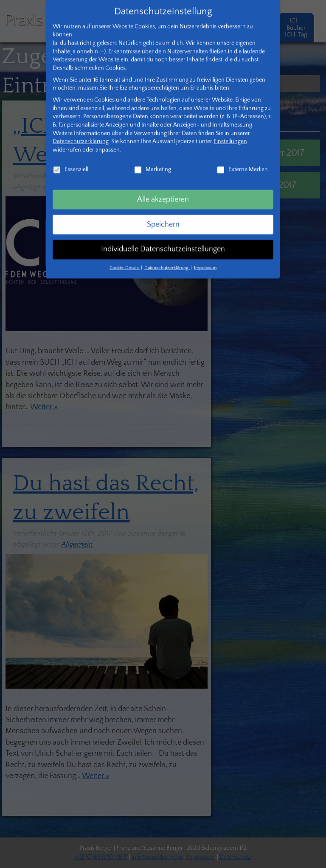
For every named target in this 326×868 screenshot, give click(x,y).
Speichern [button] (163, 210)
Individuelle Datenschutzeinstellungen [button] (163, 235)
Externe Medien (242, 155)
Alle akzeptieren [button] (163, 185)
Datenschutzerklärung (81, 127)
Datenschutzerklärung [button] (167, 254)
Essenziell (70, 155)
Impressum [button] (205, 254)
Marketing (152, 155)
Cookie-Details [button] (125, 254)
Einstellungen (230, 127)
